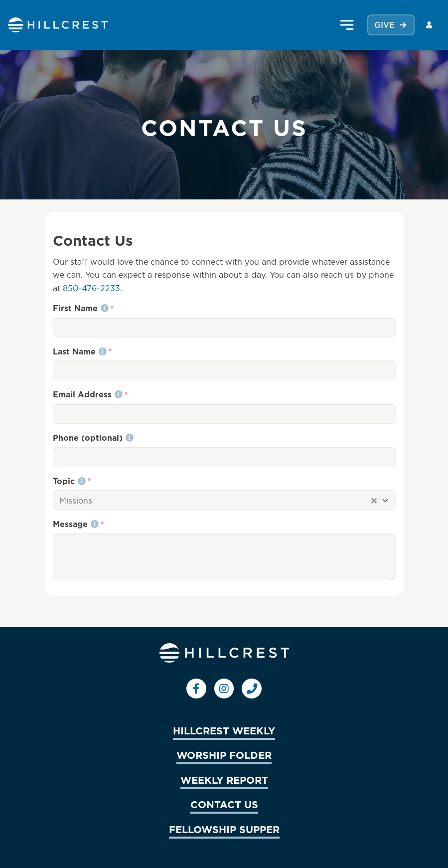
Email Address (88, 394)
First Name (81, 308)
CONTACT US (224, 804)
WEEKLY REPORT (224, 780)
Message (76, 524)
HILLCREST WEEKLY (224, 730)
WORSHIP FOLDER (224, 755)
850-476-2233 (91, 288)
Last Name (80, 351)
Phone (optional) (93, 438)
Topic (69, 481)
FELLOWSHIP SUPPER (224, 829)
